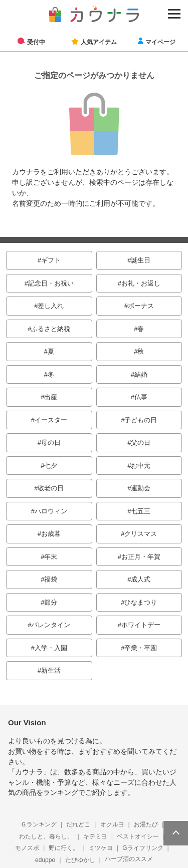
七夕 (51, 466)
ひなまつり (141, 602)
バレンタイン (51, 625)
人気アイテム (99, 42)
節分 (51, 602)
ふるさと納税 (51, 329)
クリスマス (141, 534)
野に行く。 (64, 848)
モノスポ (27, 848)
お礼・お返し (141, 283)
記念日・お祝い (51, 283)
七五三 (141, 511)
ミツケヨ (101, 848)
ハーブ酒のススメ (129, 859)
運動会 (141, 488)
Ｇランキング (39, 824)
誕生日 (141, 260)
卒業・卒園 (141, 648)
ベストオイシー (138, 836)
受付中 (36, 42)
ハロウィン (51, 511)
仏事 (141, 397)
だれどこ (78, 824)
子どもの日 (141, 420)
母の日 (51, 443)
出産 (51, 397)
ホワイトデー (141, 625)
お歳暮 (51, 534)
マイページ (160, 42)
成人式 (141, 579)
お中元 (141, 466)
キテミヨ (95, 836)
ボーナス (141, 306)
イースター (51, 420)
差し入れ (51, 306)
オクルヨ (112, 824)
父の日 (141, 443)
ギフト (51, 260)
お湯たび (146, 824)
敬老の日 (51, 488)
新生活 (51, 670)
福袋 (51, 579)
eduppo (45, 860)
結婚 (141, 374)
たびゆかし (80, 860)
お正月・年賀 (141, 557)
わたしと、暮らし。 (46, 836)
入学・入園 (51, 648)
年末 (51, 557)
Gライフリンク (143, 848)
